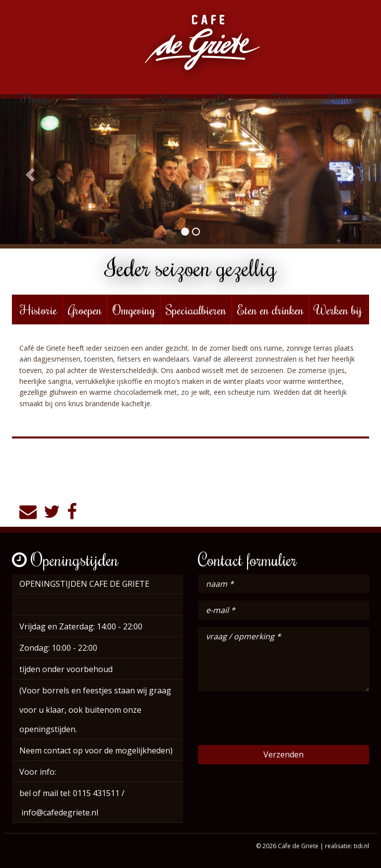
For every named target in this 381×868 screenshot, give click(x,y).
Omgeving (134, 310)
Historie (38, 310)
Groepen (85, 310)
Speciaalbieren (196, 310)
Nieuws (174, 98)
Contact (345, 98)
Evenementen (103, 98)
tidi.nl (361, 846)
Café (231, 98)
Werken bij (338, 310)
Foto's (287, 98)
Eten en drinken (270, 310)
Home (34, 98)
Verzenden (284, 754)
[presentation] (273, 718)
